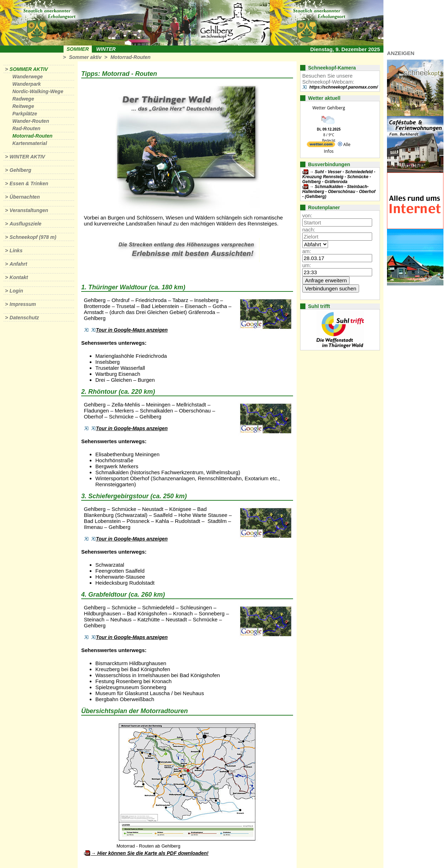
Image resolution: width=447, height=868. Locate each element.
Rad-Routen (26, 128)
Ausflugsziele (25, 224)
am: (307, 251)
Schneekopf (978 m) (33, 237)
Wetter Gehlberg (329, 108)
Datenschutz (24, 318)
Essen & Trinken (29, 183)
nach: (309, 230)
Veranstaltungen (29, 210)
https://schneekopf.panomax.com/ (344, 87)
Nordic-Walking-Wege (38, 91)
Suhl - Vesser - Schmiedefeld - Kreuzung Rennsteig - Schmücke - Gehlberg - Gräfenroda (339, 177)
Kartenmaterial (30, 143)
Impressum (23, 304)
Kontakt (19, 277)
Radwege (23, 99)
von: (307, 215)
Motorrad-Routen (131, 57)
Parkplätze (25, 114)
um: (307, 265)
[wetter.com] (321, 146)
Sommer (78, 49)
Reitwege (23, 106)
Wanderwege (28, 77)
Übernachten (25, 197)
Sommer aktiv (85, 57)
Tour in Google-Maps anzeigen (129, 330)
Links (16, 251)
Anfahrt (18, 264)
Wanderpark (27, 84)
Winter (106, 49)
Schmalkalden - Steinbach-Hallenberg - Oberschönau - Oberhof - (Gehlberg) (339, 192)
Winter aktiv (27, 157)
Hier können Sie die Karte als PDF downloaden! (153, 853)
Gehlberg (20, 170)
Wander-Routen (31, 121)
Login (16, 291)
